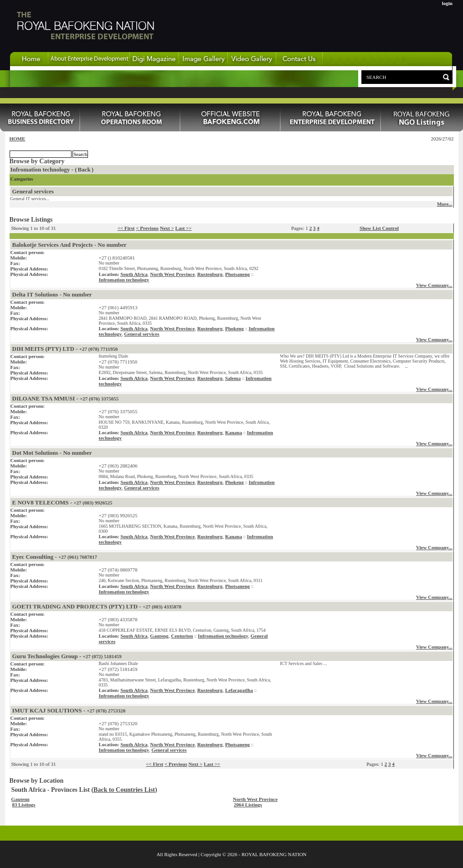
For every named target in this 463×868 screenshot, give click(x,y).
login (447, 3)
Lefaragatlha (239, 690)
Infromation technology (124, 280)
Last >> (184, 228)
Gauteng (159, 636)
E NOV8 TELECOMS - (62, 502)
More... (445, 204)
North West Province (172, 274)
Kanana (234, 432)
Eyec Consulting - (55, 557)
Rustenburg (210, 274)
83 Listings (24, 805)
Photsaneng (237, 274)
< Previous (147, 228)
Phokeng (234, 328)
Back (84, 169)
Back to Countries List (124, 790)
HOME (18, 139)
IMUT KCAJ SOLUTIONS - (69, 710)
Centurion (182, 636)
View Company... (434, 285)
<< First (126, 228)
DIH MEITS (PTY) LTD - (65, 349)
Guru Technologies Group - (67, 656)
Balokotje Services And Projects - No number (69, 245)
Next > (167, 228)
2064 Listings (248, 805)
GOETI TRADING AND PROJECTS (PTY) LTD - (97, 606)
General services (33, 191)
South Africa (134, 274)
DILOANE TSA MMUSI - (66, 398)
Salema (233, 378)
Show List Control (379, 228)
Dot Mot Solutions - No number (52, 453)
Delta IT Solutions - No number (52, 294)
